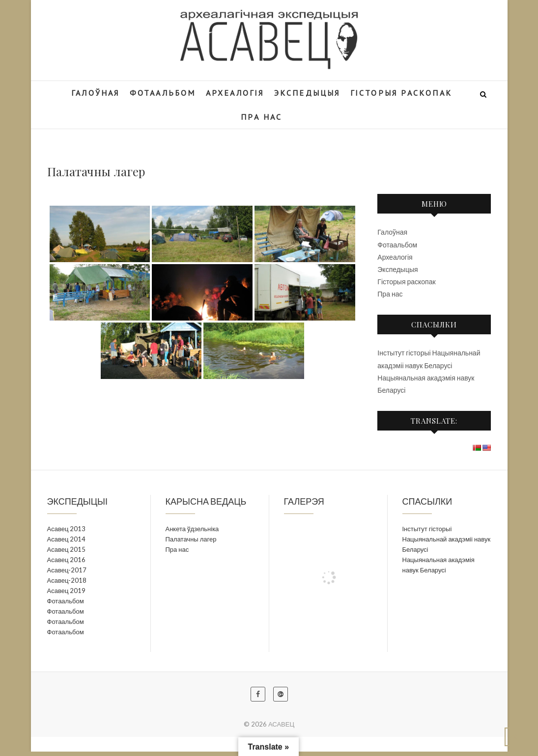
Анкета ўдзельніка (192, 529)
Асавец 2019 (67, 591)
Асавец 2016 (67, 560)
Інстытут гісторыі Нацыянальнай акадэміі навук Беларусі (447, 539)
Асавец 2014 (67, 539)
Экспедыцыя (397, 269)
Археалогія (395, 257)
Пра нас (390, 294)
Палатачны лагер (191, 539)
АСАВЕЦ (281, 724)
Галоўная (392, 232)
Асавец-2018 (67, 580)
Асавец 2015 (67, 549)
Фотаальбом (397, 245)
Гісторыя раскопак (406, 282)
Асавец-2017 (67, 570)
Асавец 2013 (67, 529)
